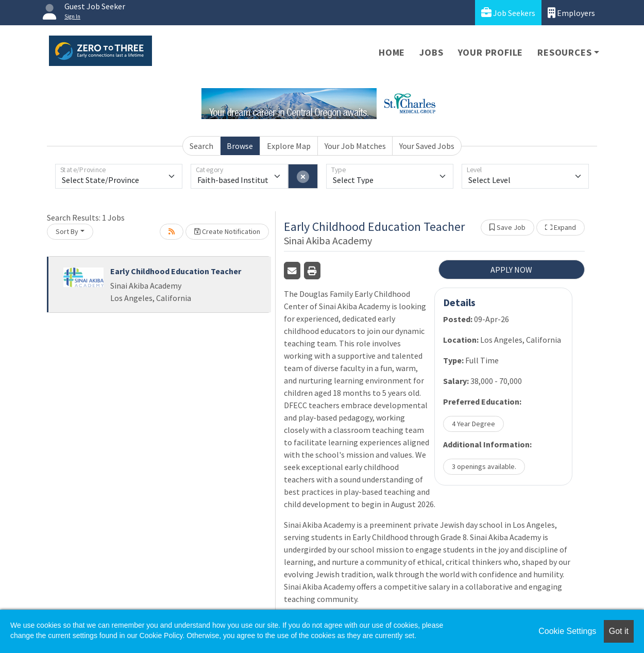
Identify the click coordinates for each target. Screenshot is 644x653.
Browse (240, 146)
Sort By (67, 231)
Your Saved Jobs (427, 146)
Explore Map (289, 146)
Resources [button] (564, 52)
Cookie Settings (567, 631)
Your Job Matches (355, 146)
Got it (619, 631)
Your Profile (491, 52)
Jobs (431, 52)
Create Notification (227, 231)
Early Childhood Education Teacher (176, 271)
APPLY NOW (511, 270)
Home (392, 52)
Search (201, 146)
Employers (571, 13)
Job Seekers (508, 13)
